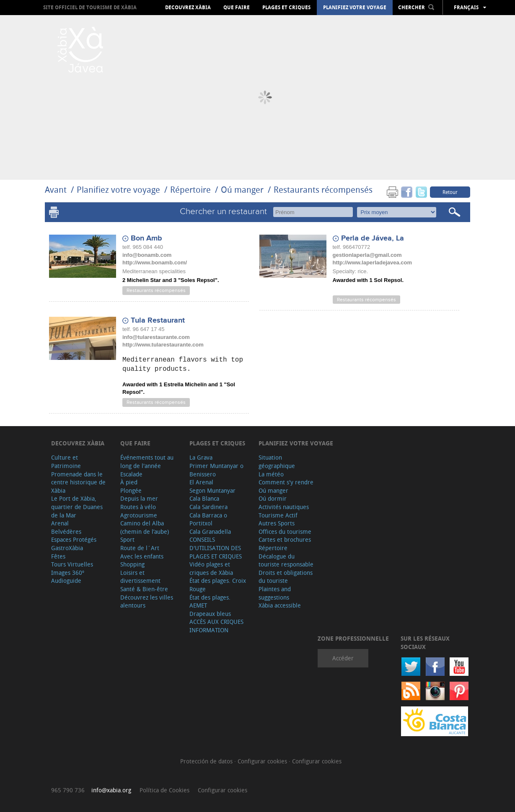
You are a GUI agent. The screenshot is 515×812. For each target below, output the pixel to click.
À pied (129, 482)
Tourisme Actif (278, 515)
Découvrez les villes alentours (147, 601)
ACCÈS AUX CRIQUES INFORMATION (216, 626)
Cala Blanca (204, 498)
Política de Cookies (164, 790)
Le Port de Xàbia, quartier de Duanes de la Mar (77, 507)
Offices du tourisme (285, 531)
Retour (450, 192)
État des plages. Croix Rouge (218, 585)
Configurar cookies (263, 761)
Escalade (131, 474)
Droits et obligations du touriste (286, 577)
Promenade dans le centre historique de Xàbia (78, 482)
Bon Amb (146, 238)
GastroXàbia (67, 548)
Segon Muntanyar (212, 490)
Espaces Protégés (74, 539)
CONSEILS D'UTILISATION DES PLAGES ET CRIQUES (216, 548)
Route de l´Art (140, 548)
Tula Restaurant (158, 321)
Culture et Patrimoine (66, 462)
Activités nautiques (284, 507)
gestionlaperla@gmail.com (367, 255)
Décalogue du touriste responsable (286, 560)
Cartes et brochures (285, 539)
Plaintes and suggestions (275, 593)
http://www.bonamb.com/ (155, 262)
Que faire (237, 8)
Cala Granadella (210, 531)
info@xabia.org (111, 790)
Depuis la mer (139, 498)
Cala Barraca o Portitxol (208, 519)
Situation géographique (277, 462)
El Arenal (201, 482)
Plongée (131, 490)
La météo (271, 474)
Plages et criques (286, 8)
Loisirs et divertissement (140, 577)
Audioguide (66, 581)
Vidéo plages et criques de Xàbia (211, 568)
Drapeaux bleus (210, 614)
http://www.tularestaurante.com (163, 345)
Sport (127, 539)
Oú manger (242, 190)
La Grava (201, 457)
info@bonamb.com (147, 255)
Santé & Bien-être (144, 589)
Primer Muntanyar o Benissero (216, 470)
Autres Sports (277, 523)
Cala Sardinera (208, 507)
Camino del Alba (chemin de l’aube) (145, 527)
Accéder (343, 658)
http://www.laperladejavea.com (373, 262)
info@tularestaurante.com (156, 337)
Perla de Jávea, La (373, 238)
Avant (56, 190)
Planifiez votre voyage (355, 8)
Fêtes (58, 556)
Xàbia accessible (280, 605)
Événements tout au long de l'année (147, 462)
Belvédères (66, 531)
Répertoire (190, 190)
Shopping (132, 564)
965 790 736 (68, 790)
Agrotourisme (139, 515)
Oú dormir (273, 498)
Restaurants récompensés (323, 190)
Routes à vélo (138, 507)
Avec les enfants (142, 556)
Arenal (60, 523)
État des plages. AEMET (210, 601)
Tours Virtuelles (72, 564)
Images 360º (68, 573)
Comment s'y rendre (286, 482)
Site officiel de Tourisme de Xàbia (90, 7)
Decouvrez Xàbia (188, 8)
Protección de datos (207, 761)
